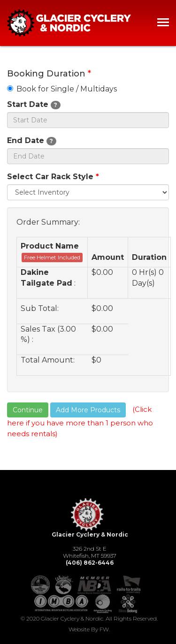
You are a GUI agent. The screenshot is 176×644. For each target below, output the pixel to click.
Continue (28, 410)
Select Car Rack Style (53, 177)
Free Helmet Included (52, 257)
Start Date (34, 105)
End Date (32, 141)
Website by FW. (89, 629)
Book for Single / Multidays (62, 89)
